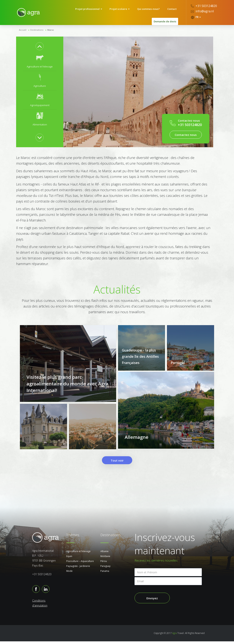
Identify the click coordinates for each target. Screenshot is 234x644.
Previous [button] (40, 44)
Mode (69, 574)
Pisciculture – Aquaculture (80, 564)
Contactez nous (186, 132)
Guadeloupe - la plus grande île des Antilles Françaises (140, 354)
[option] (40, 59)
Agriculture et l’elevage (78, 554)
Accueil (23, 27)
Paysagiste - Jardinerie (78, 569)
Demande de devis (165, 11)
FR (196, 17)
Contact (144, 11)
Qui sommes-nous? (123, 11)
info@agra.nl (202, 11)
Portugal (178, 360)
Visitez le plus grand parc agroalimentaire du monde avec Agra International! (67, 388)
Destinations (37, 27)
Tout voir (117, 463)
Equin (69, 559)
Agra (175, 636)
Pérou (104, 564)
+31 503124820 (204, 6)
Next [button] (40, 135)
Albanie (104, 554)
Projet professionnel (69, 11)
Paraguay (105, 569)
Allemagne (137, 442)
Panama (105, 574)
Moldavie (105, 559)
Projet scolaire (97, 11)
